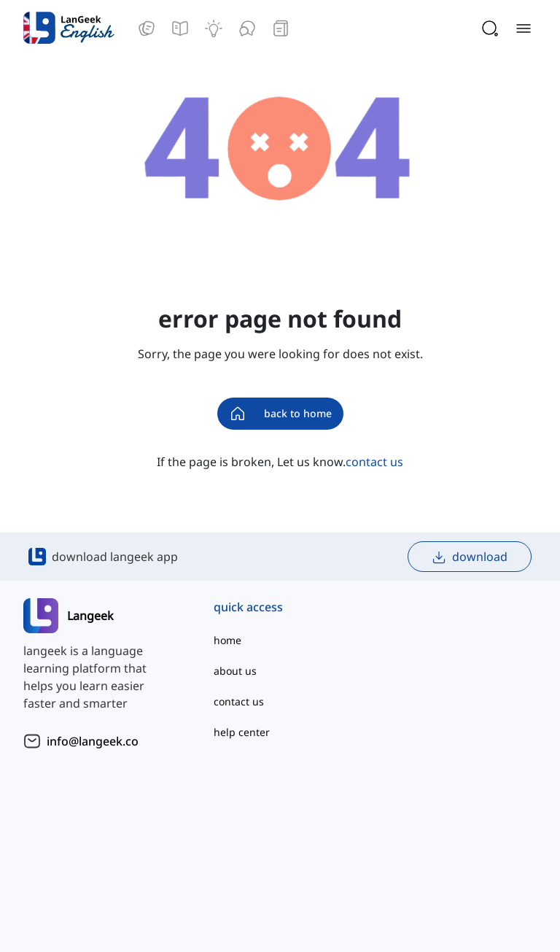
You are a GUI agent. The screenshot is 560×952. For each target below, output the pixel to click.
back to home (280, 414)
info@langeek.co (93, 741)
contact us (374, 462)
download (470, 557)
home (227, 640)
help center (242, 732)
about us (235, 671)
